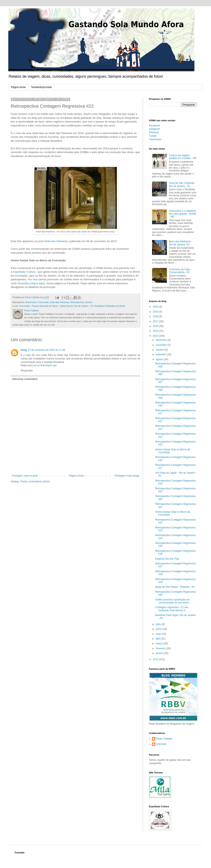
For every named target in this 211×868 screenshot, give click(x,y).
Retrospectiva (77, 302)
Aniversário (31, 302)
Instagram (154, 129)
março (160, 643)
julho (159, 624)
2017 (156, 321)
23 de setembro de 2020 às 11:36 (46, 350)
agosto (160, 359)
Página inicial (18, 87)
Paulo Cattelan (164, 739)
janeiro (160, 653)
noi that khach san (46, 365)
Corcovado (43, 302)
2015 (156, 331)
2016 (156, 326)
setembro (161, 354)
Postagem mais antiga (127, 476)
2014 (156, 336)
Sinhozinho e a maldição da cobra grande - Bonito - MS (183, 214)
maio (159, 634)
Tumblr (153, 136)
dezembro (162, 340)
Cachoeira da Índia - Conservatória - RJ (180, 271)
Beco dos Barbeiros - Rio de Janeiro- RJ (181, 243)
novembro (162, 345)
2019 (156, 312)
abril (158, 639)
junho (159, 629)
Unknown (161, 744)
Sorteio (89, 302)
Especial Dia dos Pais (167, 559)
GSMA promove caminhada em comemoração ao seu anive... (173, 601)
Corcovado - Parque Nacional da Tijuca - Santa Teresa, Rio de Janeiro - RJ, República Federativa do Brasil (72, 306)
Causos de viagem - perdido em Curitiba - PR (183, 157)
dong (24, 350)
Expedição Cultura (24, 272)
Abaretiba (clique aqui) (31, 283)
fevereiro (161, 648)
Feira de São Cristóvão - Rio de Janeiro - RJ (182, 184)
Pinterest (154, 132)
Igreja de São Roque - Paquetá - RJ (175, 587)
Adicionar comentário (25, 379)
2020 (156, 307)
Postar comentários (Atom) (35, 482)
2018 (156, 316)
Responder (27, 371)
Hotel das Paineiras (56, 241)
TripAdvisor (155, 139)
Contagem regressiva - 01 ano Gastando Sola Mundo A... (172, 609)
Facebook (154, 126)
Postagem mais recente (25, 476)
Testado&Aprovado (41, 87)
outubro (160, 350)
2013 (156, 659)
